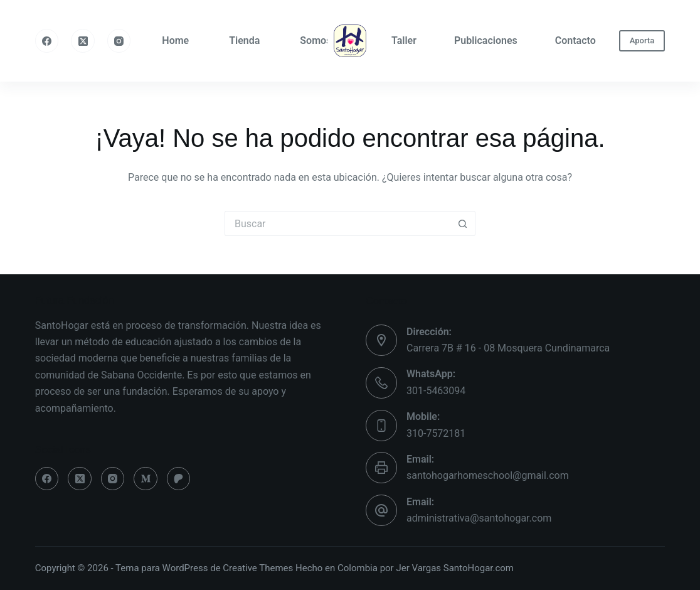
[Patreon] (179, 479)
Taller (404, 40)
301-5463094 (436, 391)
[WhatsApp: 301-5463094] (381, 383)
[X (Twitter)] (83, 41)
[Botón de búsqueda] (463, 223)
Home (175, 40)
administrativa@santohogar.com (479, 518)
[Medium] (146, 479)
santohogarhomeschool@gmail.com (488, 475)
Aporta (642, 40)
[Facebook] (47, 41)
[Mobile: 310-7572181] (381, 426)
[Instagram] (119, 41)
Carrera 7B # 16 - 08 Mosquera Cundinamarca (508, 348)
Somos (316, 40)
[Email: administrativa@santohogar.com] (381, 510)
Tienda (244, 40)
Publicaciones (486, 40)
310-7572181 (436, 433)
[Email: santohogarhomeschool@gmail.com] (381, 468)
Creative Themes (258, 568)
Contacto (575, 40)
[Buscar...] (337, 223)
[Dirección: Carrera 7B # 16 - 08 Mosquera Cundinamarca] (381, 340)
